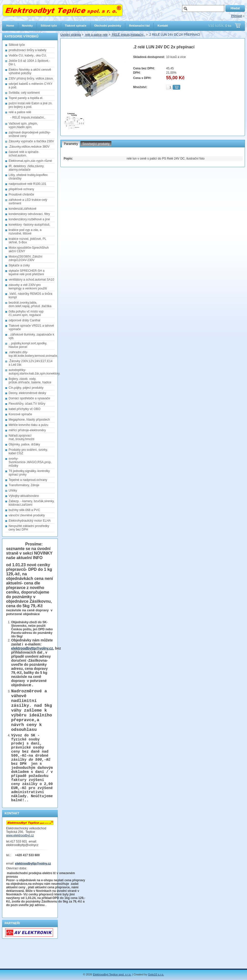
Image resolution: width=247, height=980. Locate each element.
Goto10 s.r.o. (156, 974)
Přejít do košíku (238, 26)
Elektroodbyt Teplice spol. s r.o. (112, 974)
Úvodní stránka (71, 35)
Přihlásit (236, 16)
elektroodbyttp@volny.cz (32, 648)
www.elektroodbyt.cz (20, 858)
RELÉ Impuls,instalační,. (128, 35)
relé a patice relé (96, 35)
